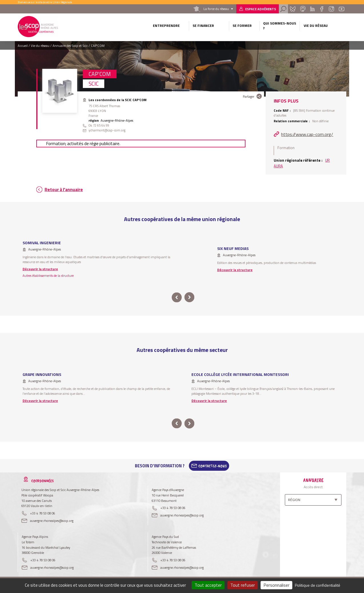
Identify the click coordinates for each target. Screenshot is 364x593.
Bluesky (293, 9)
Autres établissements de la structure (48, 276)
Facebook (322, 9)
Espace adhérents (261, 9)
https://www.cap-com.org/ (307, 134)
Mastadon (303, 9)
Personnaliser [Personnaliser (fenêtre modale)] (276, 585)
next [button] (189, 297)
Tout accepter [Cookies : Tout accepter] (208, 585)
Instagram (331, 9)
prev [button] (177, 297)
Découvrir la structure (40, 269)
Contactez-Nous (213, 466)
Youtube (341, 9)
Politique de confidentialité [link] (318, 585)
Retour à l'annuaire (64, 190)
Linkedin (312, 9)
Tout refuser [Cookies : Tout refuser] (243, 585)
